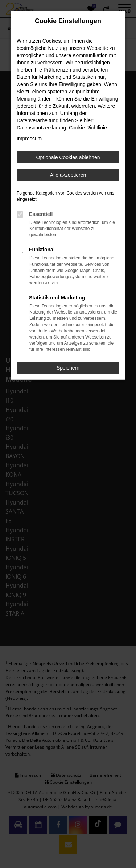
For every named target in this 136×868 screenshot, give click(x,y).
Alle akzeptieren (68, 175)
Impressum (29, 139)
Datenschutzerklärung (41, 128)
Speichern (68, 368)
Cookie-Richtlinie (88, 128)
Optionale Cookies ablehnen (68, 157)
